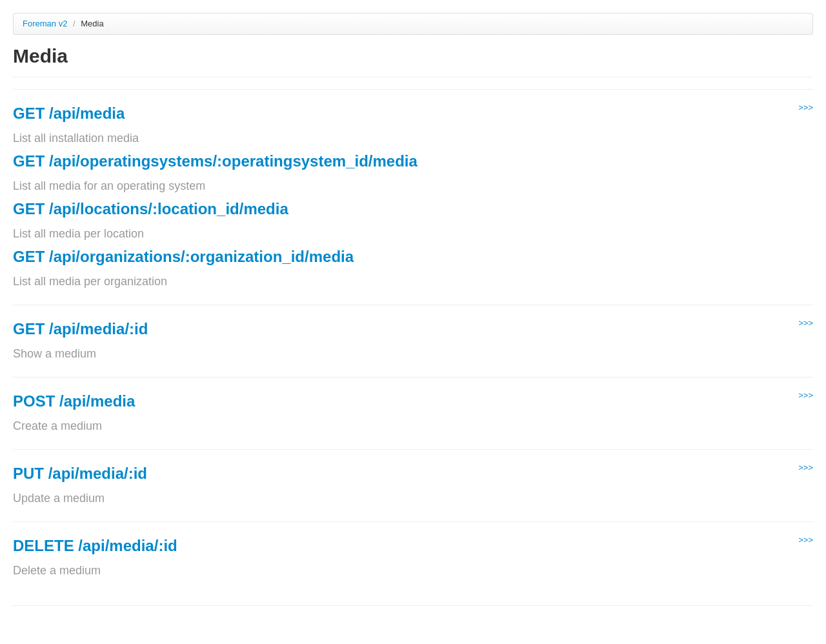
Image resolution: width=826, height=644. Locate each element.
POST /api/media (74, 401)
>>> (806, 107)
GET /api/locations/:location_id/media (151, 209)
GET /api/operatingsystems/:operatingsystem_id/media (215, 161)
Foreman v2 (45, 24)
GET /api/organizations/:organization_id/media (183, 257)
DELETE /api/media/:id (95, 546)
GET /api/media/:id (80, 329)
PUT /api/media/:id (80, 473)
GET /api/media (69, 113)
